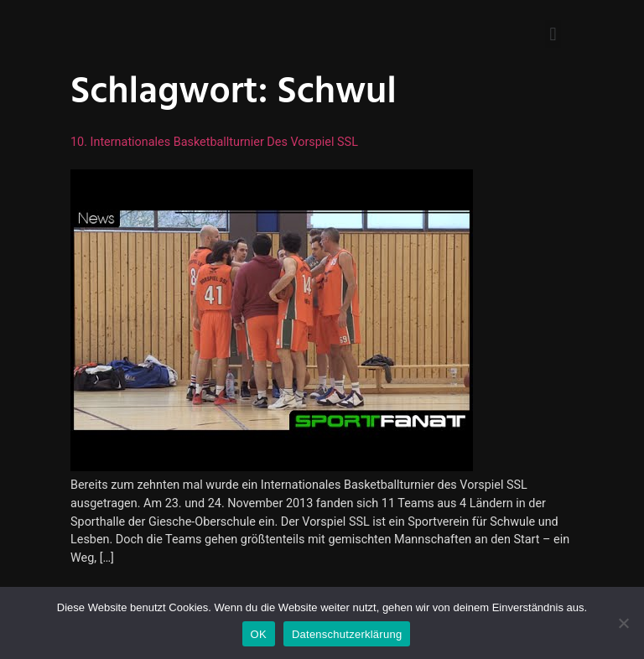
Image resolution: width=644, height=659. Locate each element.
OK (259, 634)
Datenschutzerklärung (347, 634)
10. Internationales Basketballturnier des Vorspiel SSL (214, 142)
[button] (553, 34)
